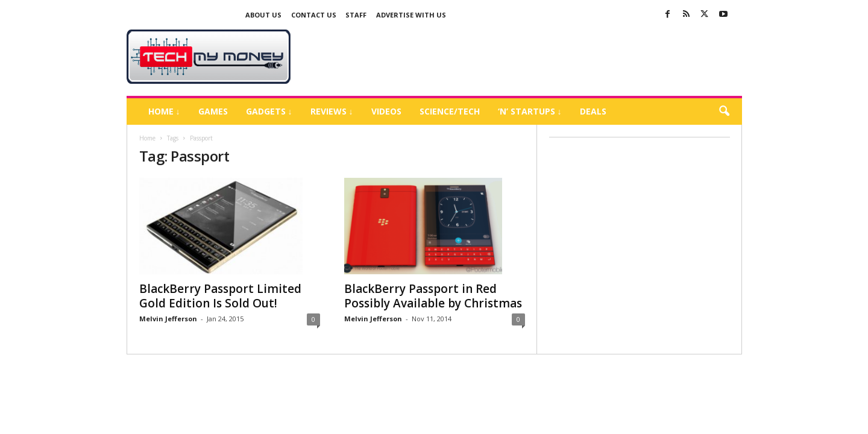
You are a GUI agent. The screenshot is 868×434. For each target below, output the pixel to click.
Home (147, 138)
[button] (724, 112)
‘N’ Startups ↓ (530, 111)
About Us (263, 15)
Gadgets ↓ (269, 111)
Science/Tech (450, 111)
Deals (593, 111)
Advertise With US (411, 15)
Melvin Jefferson (168, 319)
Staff (356, 15)
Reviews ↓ (332, 111)
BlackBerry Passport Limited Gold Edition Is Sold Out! (220, 296)
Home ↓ (164, 111)
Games (213, 111)
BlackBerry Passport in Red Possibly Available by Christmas (433, 296)
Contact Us (314, 15)
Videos (386, 111)
